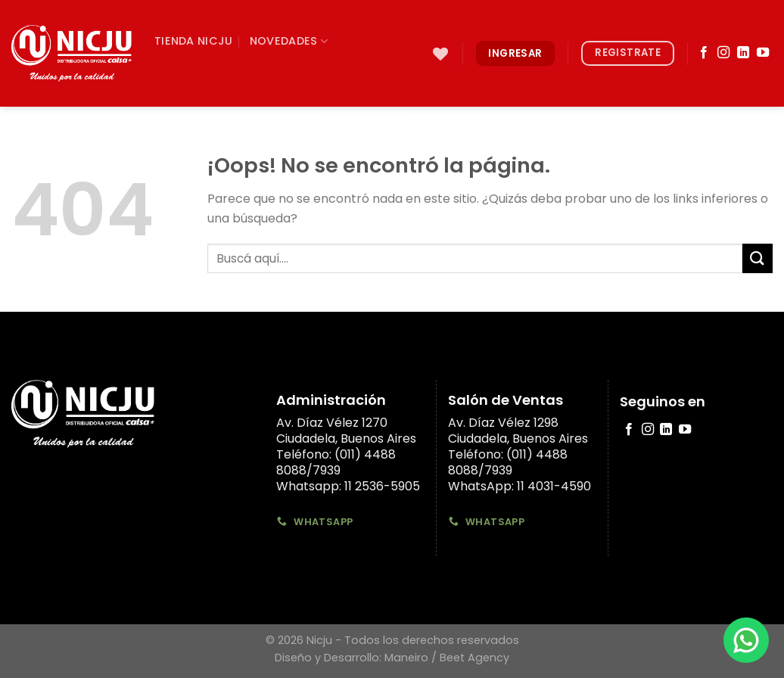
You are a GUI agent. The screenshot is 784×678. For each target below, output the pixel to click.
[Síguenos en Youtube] (763, 53)
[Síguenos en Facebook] (704, 53)
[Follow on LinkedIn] (743, 53)
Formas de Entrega (222, 123)
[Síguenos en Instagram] (723, 53)
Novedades (289, 41)
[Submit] (405, 124)
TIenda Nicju (193, 41)
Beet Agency (474, 658)
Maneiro (406, 658)
